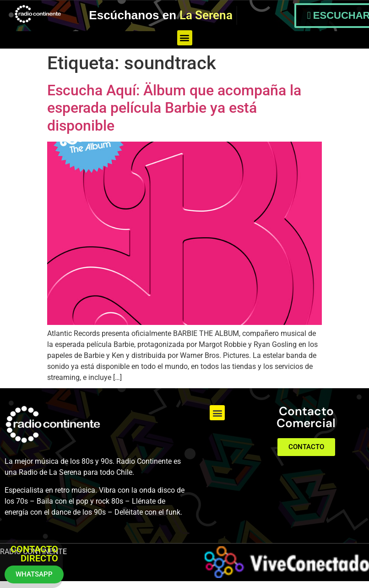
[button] (185, 38)
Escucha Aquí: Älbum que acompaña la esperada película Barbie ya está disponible (174, 108)
